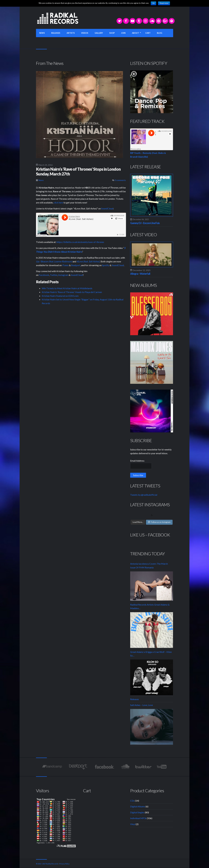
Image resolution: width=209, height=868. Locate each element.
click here (58, 202)
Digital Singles (137, 812)
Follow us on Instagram (159, 522)
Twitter (54, 275)
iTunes (65, 265)
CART (148, 33)
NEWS (42, 33)
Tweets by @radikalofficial (144, 495)
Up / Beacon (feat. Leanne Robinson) (54, 261)
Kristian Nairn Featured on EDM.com (60, 296)
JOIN (123, 33)
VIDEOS (85, 33)
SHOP (112, 33)
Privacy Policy (64, 864)
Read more (164, 3)
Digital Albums (138, 806)
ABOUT (135, 33)
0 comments (119, 180)
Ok (153, 3)
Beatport (76, 265)
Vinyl (133, 824)
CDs (132, 801)
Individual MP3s (138, 818)
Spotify (106, 265)
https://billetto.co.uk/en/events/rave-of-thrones (80, 242)
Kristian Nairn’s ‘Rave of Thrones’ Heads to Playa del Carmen (72, 292)
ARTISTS (71, 33)
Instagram (63, 275)
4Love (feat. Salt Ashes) (88, 261)
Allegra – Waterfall (140, 274)
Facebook (44, 275)
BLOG (160, 33)
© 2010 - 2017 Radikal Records (47, 864)
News (41, 180)
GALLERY (99, 33)
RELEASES (56, 33)
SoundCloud (107, 208)
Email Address (137, 461)
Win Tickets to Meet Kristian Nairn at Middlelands (67, 288)
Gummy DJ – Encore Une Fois (145, 223)
